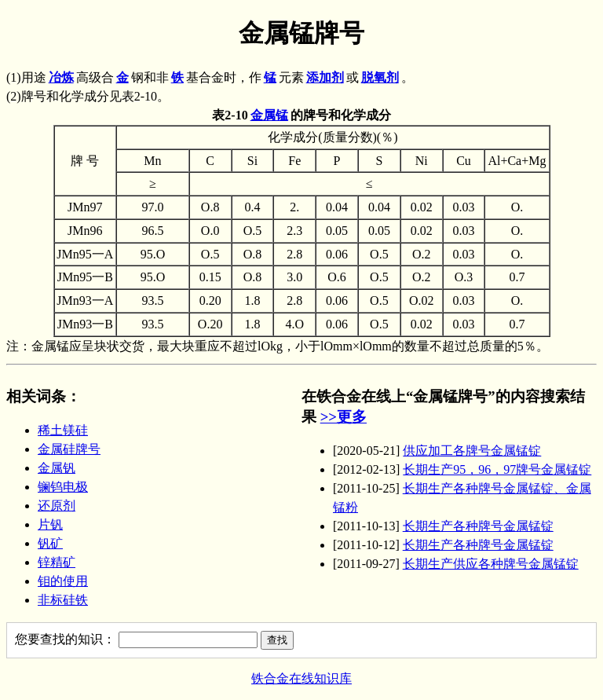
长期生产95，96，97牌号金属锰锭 (497, 469)
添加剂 (325, 77)
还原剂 (57, 506)
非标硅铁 (63, 600)
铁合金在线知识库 (301, 678)
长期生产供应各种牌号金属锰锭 (491, 564)
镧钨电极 (63, 487)
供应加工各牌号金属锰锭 (472, 451)
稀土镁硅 (63, 430)
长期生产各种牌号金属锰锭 (478, 526)
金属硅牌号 (69, 449)
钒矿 (50, 543)
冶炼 (61, 77)
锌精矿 (57, 562)
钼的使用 (63, 581)
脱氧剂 (380, 77)
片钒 (50, 524)
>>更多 (344, 417)
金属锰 (269, 115)
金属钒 (57, 468)
